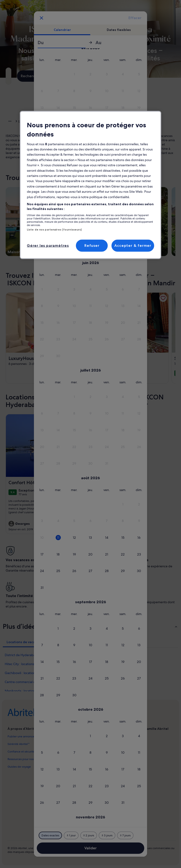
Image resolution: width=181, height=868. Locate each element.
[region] (90, 185)
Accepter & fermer (133, 246)
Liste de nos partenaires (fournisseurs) (54, 230)
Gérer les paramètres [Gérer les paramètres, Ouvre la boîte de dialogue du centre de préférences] (48, 246)
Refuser (92, 246)
